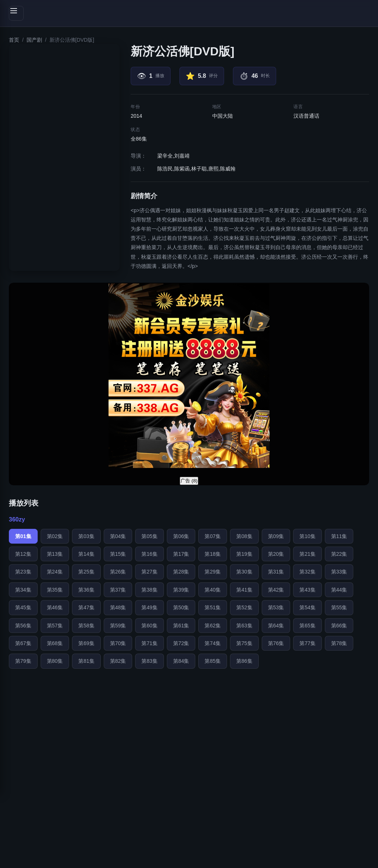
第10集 (307, 536)
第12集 (23, 554)
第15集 (118, 554)
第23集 (23, 572)
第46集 (55, 607)
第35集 (55, 590)
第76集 (276, 643)
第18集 (213, 554)
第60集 (150, 626)
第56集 (23, 626)
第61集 (181, 626)
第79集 (23, 661)
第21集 (307, 554)
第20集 (276, 554)
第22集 (339, 554)
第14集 (86, 554)
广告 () (189, 481)
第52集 (244, 607)
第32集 (307, 572)
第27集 (150, 572)
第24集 (55, 572)
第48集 (118, 607)
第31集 (276, 572)
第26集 (118, 572)
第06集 (181, 536)
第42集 (276, 590)
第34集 (23, 590)
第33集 (339, 572)
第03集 (86, 536)
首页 (14, 40)
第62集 (213, 626)
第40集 (213, 590)
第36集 (86, 590)
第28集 (181, 572)
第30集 (244, 572)
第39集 (181, 590)
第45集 (23, 607)
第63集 (244, 626)
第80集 (55, 661)
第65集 (307, 626)
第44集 (339, 590)
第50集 (181, 607)
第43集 (307, 590)
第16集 (150, 554)
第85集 (213, 661)
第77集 (307, 643)
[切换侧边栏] (16, 13)
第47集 (86, 607)
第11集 (339, 536)
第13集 (55, 554)
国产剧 (34, 40)
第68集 (55, 643)
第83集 (150, 661)
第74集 (213, 643)
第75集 (244, 643)
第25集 (86, 572)
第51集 (213, 607)
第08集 (244, 536)
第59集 (118, 626)
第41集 (244, 590)
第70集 (118, 643)
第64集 (276, 626)
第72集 (181, 643)
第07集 (213, 536)
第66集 (339, 626)
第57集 (55, 626)
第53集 (276, 607)
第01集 (23, 536)
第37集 (118, 590)
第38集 (150, 590)
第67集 (23, 643)
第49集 (150, 607)
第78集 (339, 643)
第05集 (150, 536)
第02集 (55, 536)
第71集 (150, 643)
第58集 (86, 626)
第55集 (339, 607)
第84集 (181, 661)
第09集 (276, 536)
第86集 (244, 661)
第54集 (307, 607)
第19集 (244, 554)
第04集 (118, 536)
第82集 (118, 661)
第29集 (213, 572)
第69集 (86, 643)
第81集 (86, 661)
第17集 (181, 554)
